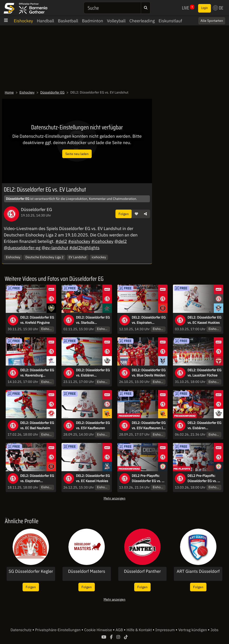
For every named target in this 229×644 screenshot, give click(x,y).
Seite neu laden (77, 154)
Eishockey (23, 21)
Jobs (215, 630)
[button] (136, 214)
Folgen (124, 214)
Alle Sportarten (212, 21)
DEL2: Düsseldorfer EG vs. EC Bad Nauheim (37, 425)
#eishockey (79, 241)
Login (205, 8)
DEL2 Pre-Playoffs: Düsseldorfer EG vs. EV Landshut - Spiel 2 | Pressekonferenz (149, 479)
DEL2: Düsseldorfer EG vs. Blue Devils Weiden (149, 373)
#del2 (61, 241)
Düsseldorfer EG (52, 92)
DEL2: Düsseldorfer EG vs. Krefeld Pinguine (37, 320)
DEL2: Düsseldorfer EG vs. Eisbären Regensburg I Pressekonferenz (204, 426)
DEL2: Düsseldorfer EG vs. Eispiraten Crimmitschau (149, 320)
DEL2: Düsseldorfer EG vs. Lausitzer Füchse (204, 373)
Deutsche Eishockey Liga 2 (44, 257)
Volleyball (116, 21)
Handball (45, 21)
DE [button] (218, 8)
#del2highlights (84, 248)
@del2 (121, 241)
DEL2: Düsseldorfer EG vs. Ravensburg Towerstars (37, 373)
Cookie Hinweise (98, 630)
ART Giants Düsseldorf (198, 571)
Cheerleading (142, 21)
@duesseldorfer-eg (22, 248)
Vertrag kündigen (193, 630)
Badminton (93, 21)
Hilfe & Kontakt (140, 630)
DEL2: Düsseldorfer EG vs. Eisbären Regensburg (93, 373)
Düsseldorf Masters (87, 571)
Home (9, 92)
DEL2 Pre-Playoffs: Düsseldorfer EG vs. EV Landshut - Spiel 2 (204, 479)
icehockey (99, 257)
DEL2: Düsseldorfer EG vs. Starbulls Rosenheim (93, 320)
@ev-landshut (55, 248)
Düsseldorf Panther (142, 571)
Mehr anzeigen (114, 498)
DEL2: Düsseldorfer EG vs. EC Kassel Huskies (204, 320)
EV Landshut (78, 257)
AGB (120, 630)
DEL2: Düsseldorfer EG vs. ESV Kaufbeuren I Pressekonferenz (149, 426)
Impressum (165, 630)
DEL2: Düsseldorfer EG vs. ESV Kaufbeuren (93, 425)
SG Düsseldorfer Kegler (31, 571)
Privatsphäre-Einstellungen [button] (58, 630)
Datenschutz (21, 630)
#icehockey (102, 241)
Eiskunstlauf (170, 21)
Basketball (68, 21)
